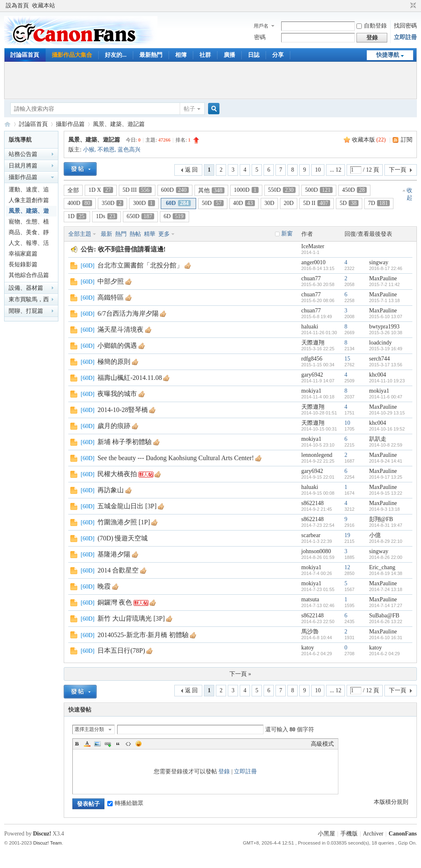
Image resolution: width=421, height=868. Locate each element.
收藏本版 (369, 140)
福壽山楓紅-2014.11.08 (130, 378)
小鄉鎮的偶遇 (117, 346)
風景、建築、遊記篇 (119, 124)
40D (244, 203)
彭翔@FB (381, 519)
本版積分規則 (391, 802)
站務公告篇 (23, 154)
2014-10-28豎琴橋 (123, 410)
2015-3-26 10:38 (386, 333)
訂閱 (407, 140)
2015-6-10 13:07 (386, 316)
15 (347, 359)
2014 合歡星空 (118, 570)
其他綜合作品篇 (29, 275)
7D (379, 203)
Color (87, 744)
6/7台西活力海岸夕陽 (128, 313)
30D (269, 203)
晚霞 (104, 586)
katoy (308, 648)
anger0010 (313, 262)
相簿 (181, 55)
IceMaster (313, 246)
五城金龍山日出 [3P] (127, 506)
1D (77, 216)
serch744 (380, 359)
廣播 (229, 55)
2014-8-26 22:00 (386, 557)
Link (108, 744)
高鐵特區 (111, 297)
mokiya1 (311, 391)
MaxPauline (383, 278)
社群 (205, 55)
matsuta (310, 599)
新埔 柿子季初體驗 (125, 442)
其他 (211, 190)
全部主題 (80, 234)
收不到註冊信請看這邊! (132, 249)
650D (140, 216)
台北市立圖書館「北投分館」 (140, 265)
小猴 (89, 150)
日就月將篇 (23, 166)
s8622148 (312, 503)
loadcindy (381, 343)
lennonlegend (317, 455)
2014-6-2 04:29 (385, 654)
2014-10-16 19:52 (387, 429)
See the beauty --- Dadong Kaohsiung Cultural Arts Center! (176, 458)
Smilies (139, 744)
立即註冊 (405, 37)
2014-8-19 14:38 (386, 573)
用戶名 (261, 26)
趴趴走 (378, 439)
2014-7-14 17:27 (386, 605)
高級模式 (322, 744)
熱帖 (135, 234)
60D (178, 203)
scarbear (311, 535)
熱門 (121, 234)
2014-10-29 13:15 (387, 413)
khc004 (378, 375)
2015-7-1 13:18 (385, 300)
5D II (317, 203)
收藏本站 (44, 6)
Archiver (373, 834)
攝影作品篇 (70, 124)
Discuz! (42, 834)
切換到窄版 (412, 6)
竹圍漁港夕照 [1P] (124, 522)
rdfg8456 (312, 359)
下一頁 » (240, 674)
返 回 (192, 170)
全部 (73, 190)
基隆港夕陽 (114, 554)
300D (144, 203)
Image (97, 744)
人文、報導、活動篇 (29, 244)
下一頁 (398, 170)
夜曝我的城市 (117, 394)
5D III (137, 190)
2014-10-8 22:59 (386, 445)
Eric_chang (382, 567)
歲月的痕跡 (114, 426)
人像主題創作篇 (29, 200)
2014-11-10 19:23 (387, 381)
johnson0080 (316, 551)
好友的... (116, 55)
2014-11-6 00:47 (386, 397)
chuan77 (311, 278)
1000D (246, 190)
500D (319, 190)
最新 (106, 234)
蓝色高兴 (129, 150)
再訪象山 (111, 490)
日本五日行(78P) (121, 650)
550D (282, 190)
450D (354, 190)
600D (175, 190)
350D (112, 203)
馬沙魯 (310, 632)
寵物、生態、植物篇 (29, 223)
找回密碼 (405, 26)
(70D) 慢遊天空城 (123, 538)
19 (347, 535)
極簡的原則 (114, 362)
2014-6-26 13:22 (386, 621)
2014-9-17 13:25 (386, 477)
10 (318, 170)
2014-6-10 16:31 (386, 638)
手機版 (349, 834)
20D (289, 203)
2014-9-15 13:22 (386, 493)
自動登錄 (372, 26)
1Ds (106, 216)
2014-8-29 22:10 (386, 541)
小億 (375, 535)
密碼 (260, 37)
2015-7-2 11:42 (385, 284)
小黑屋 (326, 834)
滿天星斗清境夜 (120, 329)
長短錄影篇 (23, 264)
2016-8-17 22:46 (386, 268)
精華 (150, 234)
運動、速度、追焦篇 (29, 191)
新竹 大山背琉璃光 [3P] (131, 618)
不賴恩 (106, 150)
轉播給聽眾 (125, 803)
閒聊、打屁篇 (26, 311)
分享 (278, 55)
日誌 (254, 55)
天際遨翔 (313, 343)
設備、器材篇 (26, 288)
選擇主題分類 (89, 729)
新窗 (287, 234)
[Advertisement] (210, 80)
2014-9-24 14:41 (386, 461)
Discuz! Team (47, 843)
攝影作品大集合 (72, 55)
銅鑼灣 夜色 (115, 602)
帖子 (190, 109)
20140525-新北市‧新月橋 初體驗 (143, 635)
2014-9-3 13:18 (385, 509)
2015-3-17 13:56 (386, 365)
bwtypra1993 (384, 327)
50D (213, 203)
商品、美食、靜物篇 (29, 234)
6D (175, 216)
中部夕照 (111, 281)
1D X (101, 190)
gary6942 (312, 375)
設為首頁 (17, 6)
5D (349, 203)
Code (128, 744)
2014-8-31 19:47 (386, 525)
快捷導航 (388, 55)
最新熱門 (151, 55)
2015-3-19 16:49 (386, 349)
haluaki (310, 327)
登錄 (224, 771)
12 (347, 567)
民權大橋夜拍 (117, 474)
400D (80, 203)
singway (379, 262)
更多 (164, 234)
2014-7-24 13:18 (386, 589)
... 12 (335, 170)
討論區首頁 (25, 55)
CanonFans (7, 124)
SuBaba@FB (384, 616)
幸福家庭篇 (23, 254)
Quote (118, 744)
